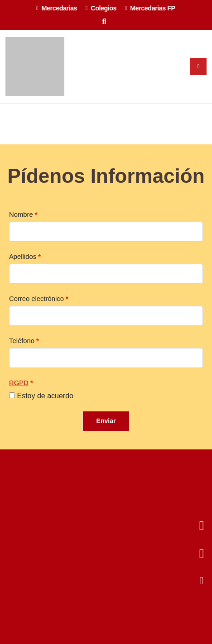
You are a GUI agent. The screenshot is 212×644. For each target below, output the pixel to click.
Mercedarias (57, 8)
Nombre (21, 215)
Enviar (106, 421)
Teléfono (22, 341)
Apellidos (23, 257)
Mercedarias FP (150, 8)
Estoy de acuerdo (45, 396)
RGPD (19, 383)
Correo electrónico (36, 299)
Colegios (101, 8)
